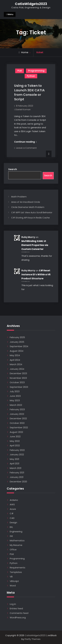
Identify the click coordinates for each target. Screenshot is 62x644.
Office (13, 549)
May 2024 (15, 355)
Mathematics (17, 540)
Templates (16, 572)
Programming (36, 71)
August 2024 (17, 351)
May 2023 (15, 400)
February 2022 (17, 450)
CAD (12, 518)
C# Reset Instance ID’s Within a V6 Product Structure (36, 274)
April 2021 (15, 463)
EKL (11, 527)
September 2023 (19, 387)
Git (11, 536)
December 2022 (18, 418)
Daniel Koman (23, 109)
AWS (12, 504)
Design (13, 522)
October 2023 (17, 382)
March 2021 (16, 468)
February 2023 (17, 409)
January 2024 (17, 369)
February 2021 (17, 473)
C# (12, 513)
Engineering (16, 531)
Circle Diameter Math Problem (28, 207)
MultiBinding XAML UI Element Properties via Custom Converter (35, 245)
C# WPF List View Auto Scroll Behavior (32, 212)
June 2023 (15, 396)
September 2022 (19, 427)
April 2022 (15, 445)
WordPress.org (18, 617)
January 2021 (17, 477)
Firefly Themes (33, 639)
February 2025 (17, 337)
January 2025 (17, 342)
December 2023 (18, 373)
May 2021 (14, 459)
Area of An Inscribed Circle (26, 202)
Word (13, 586)
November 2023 (18, 378)
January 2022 (17, 454)
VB (11, 577)
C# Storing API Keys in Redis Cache (30, 218)
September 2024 (19, 346)
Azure (13, 509)
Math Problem (19, 197)
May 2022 (15, 441)
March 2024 (16, 364)
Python (31, 76)
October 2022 (17, 423)
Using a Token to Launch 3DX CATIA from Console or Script (29, 92)
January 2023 (17, 414)
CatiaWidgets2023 (31, 4)
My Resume (16, 545)
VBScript (14, 581)
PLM (20, 71)
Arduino (14, 500)
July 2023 (15, 391)
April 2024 (15, 360)
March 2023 (16, 405)
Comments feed (19, 613)
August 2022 (16, 432)
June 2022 (15, 436)
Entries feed (16, 608)
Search (13, 169)
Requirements (17, 568)
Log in (13, 604)
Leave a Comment (26, 148)
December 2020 (18, 482)
